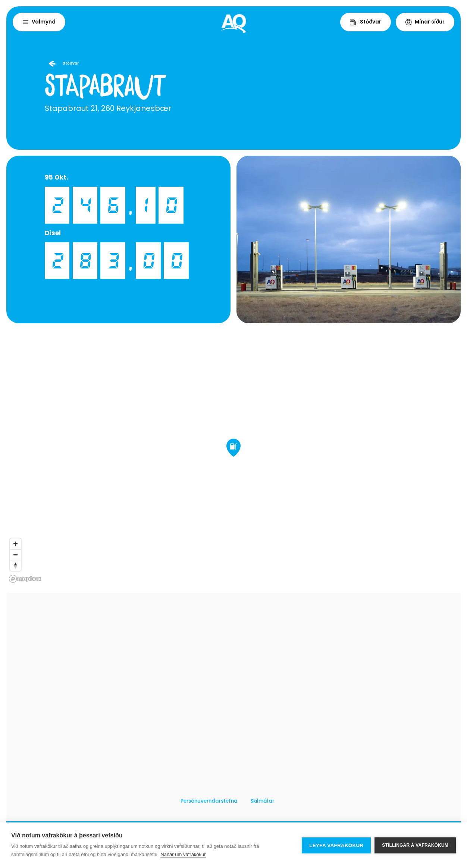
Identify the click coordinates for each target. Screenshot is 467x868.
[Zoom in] (15, 544)
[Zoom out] (15, 555)
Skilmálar (262, 801)
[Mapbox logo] (25, 579)
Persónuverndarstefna (209, 801)
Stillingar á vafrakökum (415, 845)
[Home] (234, 24)
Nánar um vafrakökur (183, 854)
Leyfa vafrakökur (336, 845)
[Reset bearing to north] (15, 565)
